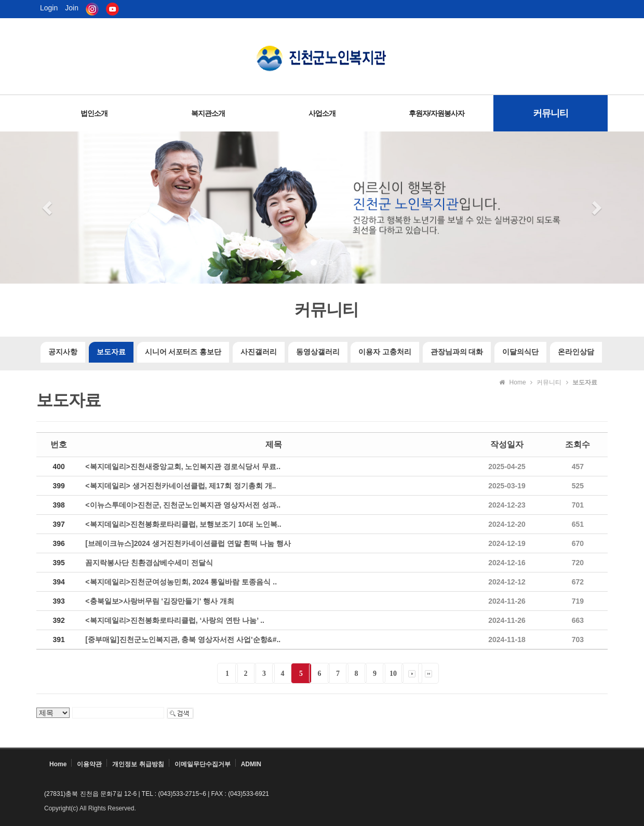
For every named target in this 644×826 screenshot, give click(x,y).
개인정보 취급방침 (138, 764)
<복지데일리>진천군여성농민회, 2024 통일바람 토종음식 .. (181, 582)
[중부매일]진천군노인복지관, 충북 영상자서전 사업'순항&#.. (183, 640)
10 (393, 674)
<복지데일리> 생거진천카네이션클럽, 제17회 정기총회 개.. (180, 486)
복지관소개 (208, 113)
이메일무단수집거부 (203, 764)
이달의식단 (520, 352)
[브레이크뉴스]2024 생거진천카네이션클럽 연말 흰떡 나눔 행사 (188, 543)
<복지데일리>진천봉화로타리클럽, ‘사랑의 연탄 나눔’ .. (175, 620)
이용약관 (89, 764)
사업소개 (322, 113)
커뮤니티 (551, 113)
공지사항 (63, 352)
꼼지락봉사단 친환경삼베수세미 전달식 (149, 563)
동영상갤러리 (318, 352)
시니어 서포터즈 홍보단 (183, 352)
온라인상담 (576, 352)
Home (58, 764)
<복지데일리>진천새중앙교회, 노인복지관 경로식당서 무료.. (183, 467)
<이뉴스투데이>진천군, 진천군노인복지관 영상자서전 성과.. (183, 505)
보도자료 (111, 352)
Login (49, 8)
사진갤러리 (259, 352)
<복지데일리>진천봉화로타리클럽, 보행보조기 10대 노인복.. (183, 524)
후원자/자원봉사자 (437, 113)
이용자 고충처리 (385, 352)
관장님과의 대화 (457, 352)
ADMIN (251, 764)
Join (72, 8)
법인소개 (94, 113)
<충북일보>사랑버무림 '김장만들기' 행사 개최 (160, 601)
